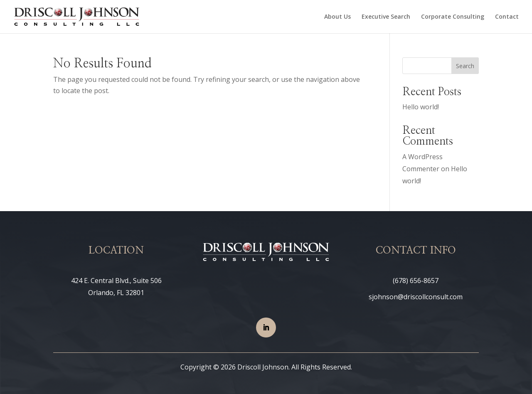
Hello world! (421, 107)
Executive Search (386, 17)
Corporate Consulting (453, 17)
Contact (507, 17)
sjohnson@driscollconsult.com (416, 297)
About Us (337, 17)
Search (465, 66)
